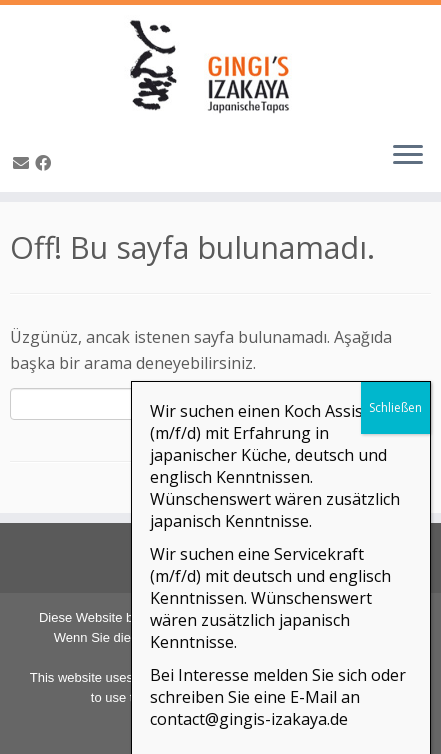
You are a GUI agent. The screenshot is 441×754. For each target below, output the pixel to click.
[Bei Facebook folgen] (46, 163)
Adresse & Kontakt (223, 555)
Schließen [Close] (395, 602)
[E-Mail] (24, 163)
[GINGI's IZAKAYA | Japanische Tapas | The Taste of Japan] (220, 65)
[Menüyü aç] (408, 156)
